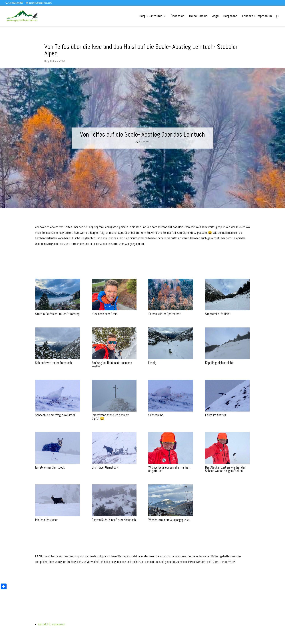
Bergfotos (230, 16)
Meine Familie (198, 16)
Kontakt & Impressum (257, 16)
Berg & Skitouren (151, 16)
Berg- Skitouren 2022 (55, 61)
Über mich (178, 16)
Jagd (215, 16)
